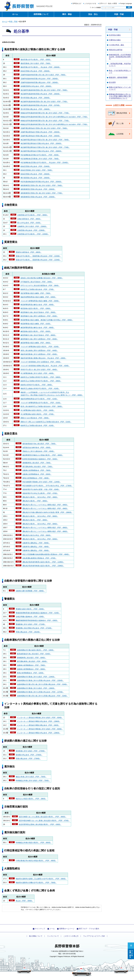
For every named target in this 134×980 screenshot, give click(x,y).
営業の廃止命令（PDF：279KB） (28, 759)
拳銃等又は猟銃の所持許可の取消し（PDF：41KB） (40, 389)
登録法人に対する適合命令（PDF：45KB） (39, 451)
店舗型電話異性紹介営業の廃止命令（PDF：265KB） (41, 136)
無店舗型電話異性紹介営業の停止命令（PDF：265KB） (41, 143)
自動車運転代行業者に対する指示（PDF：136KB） (36, 688)
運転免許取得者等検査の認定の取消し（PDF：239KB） (43, 566)
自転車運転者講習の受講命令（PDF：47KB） (40, 558)
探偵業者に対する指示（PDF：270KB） (31, 751)
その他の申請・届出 (117, 45)
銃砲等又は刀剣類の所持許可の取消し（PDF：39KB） (41, 381)
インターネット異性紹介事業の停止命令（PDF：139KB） (39, 721)
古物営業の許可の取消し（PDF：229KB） (33, 234)
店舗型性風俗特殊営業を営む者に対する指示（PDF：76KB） (43, 75)
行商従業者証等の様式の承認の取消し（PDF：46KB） (36, 861)
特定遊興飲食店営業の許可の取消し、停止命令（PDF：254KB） (45, 163)
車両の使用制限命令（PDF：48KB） (36, 478)
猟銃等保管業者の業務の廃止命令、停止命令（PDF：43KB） (43, 358)
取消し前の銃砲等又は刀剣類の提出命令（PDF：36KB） (42, 406)
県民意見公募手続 (116, 50)
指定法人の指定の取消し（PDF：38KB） (31, 799)
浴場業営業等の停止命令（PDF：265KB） (36, 86)
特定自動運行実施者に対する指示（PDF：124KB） (42, 482)
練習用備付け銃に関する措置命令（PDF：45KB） (39, 339)
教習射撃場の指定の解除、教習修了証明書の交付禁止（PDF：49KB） (47, 320)
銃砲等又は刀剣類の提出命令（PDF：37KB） (38, 289)
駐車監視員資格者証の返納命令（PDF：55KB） (40, 459)
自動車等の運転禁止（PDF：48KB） (36, 547)
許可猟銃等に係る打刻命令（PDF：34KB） (37, 282)
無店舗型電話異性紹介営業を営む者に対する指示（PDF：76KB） (45, 140)
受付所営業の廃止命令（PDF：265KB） (36, 98)
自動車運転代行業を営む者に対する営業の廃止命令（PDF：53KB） (42, 684)
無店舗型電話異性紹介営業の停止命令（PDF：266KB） (41, 151)
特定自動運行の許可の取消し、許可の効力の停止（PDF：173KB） (48, 486)
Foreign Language (126, 3)
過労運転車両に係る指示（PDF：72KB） (38, 467)
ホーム (15, 14)
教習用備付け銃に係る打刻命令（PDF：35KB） (38, 312)
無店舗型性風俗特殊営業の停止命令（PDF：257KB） (41, 105)
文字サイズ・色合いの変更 (108, 3)
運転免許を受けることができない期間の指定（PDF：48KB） (45, 528)
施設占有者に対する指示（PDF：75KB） (31, 777)
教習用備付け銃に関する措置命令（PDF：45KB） (39, 316)
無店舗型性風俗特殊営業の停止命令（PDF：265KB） (41, 94)
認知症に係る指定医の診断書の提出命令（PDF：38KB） (42, 278)
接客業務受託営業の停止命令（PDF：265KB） (38, 189)
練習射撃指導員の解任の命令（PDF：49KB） (38, 328)
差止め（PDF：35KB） (24, 901)
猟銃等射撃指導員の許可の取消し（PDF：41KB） (39, 399)
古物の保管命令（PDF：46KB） (29, 219)
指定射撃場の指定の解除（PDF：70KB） (36, 293)
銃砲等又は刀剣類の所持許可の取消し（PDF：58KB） (41, 377)
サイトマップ (40, 929)
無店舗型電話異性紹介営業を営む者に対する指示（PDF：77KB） (45, 147)
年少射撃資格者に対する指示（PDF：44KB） (38, 373)
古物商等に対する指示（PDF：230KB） (32, 226)
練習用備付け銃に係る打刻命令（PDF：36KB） (38, 335)
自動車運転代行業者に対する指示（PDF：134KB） (36, 677)
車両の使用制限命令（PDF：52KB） (31, 673)
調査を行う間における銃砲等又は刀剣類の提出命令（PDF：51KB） (46, 422)
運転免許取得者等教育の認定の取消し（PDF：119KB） (43, 562)
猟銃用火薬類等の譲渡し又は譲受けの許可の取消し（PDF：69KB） (41, 879)
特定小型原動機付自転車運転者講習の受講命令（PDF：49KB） (46, 554)
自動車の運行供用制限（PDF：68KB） (30, 591)
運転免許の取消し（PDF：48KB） (35, 501)
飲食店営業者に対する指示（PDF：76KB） (37, 170)
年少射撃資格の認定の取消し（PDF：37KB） (38, 414)
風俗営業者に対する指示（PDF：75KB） (36, 63)
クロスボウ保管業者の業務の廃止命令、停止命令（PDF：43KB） (45, 366)
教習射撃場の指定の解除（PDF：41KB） (36, 324)
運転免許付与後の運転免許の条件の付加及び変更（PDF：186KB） (48, 512)
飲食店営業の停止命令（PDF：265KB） (36, 71)
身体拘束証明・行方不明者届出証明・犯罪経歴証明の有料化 (120, 57)
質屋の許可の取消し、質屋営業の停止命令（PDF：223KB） (38, 256)
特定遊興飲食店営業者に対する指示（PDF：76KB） (40, 159)
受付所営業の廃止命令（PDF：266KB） (36, 109)
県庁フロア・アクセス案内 (89, 929)
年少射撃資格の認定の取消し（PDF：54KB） (38, 410)
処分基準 (112, 82)
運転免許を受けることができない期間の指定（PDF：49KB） (45, 505)
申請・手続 (119, 14)
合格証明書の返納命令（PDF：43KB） (30, 617)
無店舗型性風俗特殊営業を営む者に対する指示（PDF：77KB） (44, 102)
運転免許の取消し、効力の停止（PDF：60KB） (40, 539)
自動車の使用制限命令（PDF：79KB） (32, 665)
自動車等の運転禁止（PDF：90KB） (36, 543)
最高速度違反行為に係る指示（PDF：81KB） (34, 654)
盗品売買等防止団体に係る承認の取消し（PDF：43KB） (40, 824)
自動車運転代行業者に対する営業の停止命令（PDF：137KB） (40, 692)
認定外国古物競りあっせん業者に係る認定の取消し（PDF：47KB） (44, 821)
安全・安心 (93, 14)
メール (52, 929)
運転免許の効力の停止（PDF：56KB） (37, 535)
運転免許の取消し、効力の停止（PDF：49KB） (40, 497)
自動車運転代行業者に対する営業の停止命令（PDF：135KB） (40, 680)
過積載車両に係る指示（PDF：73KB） (37, 463)
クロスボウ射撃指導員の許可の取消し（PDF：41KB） (41, 403)
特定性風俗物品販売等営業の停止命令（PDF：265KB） (41, 182)
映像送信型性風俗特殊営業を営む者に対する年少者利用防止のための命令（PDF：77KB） (54, 117)
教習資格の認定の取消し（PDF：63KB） (36, 308)
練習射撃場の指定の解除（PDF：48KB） (36, 343)
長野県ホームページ (67, 929)
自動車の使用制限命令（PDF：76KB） (37, 470)
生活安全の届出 (115, 35)
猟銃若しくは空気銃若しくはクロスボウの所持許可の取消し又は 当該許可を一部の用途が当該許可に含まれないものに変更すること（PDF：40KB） (52, 394)
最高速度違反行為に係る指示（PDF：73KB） (40, 444)
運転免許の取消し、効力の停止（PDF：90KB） (40, 516)
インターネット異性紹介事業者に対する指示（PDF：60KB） (40, 718)
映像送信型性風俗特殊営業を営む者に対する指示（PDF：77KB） (45, 113)
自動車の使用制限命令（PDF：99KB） (32, 669)
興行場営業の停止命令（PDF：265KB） (36, 178)
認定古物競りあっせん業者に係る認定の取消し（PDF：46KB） (43, 817)
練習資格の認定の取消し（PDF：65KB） (36, 331)
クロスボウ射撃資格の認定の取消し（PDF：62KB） (40, 347)
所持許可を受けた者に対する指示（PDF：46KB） (39, 370)
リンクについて (53, 936)
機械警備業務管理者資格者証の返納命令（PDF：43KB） (37, 620)
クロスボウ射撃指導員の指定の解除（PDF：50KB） (40, 301)
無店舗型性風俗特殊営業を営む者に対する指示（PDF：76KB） (44, 90)
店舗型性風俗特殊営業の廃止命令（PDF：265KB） (40, 83)
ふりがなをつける (90, 3)
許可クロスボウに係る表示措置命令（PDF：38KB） (40, 286)
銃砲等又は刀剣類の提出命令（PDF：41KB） (38, 426)
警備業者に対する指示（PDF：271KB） (31, 624)
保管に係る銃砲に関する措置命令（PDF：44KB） (39, 350)
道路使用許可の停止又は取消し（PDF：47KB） (40, 493)
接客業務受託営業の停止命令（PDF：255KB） (38, 197)
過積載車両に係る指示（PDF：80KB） (32, 658)
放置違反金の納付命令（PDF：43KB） (37, 448)
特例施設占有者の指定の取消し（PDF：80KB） (34, 843)
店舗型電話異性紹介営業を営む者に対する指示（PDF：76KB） (44, 128)
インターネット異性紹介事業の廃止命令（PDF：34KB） (38, 725)
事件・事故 (67, 14)
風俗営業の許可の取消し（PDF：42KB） (36, 60)
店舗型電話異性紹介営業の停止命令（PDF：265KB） (41, 132)
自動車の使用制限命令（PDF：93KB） (37, 474)
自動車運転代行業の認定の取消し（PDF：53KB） (36, 650)
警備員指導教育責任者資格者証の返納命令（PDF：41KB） (38, 613)
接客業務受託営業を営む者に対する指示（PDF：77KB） (42, 193)
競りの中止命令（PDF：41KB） (29, 223)
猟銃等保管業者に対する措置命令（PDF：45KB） (39, 354)
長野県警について (41, 14)
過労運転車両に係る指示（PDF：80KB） (32, 661)
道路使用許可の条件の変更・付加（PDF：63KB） (41, 489)
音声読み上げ (77, 3)
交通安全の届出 (115, 40)
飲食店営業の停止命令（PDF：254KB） (36, 166)
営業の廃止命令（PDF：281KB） (28, 632)
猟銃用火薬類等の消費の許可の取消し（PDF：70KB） (36, 883)
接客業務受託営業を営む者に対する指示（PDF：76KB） (42, 185)
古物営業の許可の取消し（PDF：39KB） (33, 215)
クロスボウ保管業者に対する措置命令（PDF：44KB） (41, 362)
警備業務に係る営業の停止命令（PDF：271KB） (34, 628)
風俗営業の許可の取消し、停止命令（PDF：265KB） (41, 67)
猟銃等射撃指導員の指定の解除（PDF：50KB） (38, 297)
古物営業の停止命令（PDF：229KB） (32, 230)
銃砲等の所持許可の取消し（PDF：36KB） (37, 385)
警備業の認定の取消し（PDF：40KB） (30, 609)
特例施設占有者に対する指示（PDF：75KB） (33, 781)
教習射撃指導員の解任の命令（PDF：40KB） (38, 305)
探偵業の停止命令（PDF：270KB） (29, 755)
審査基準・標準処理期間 (118, 77)
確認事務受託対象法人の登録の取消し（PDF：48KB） (43, 455)
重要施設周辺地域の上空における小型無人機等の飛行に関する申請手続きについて (120, 96)
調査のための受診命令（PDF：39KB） (35, 418)
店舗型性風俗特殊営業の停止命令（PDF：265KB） (40, 79)
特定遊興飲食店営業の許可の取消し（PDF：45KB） (40, 155)
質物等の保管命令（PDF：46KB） (29, 252)
